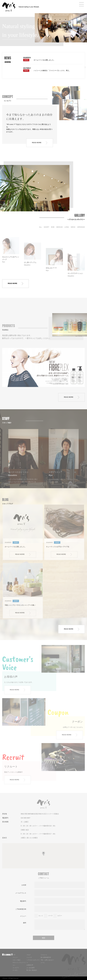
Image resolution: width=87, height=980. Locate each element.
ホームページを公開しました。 (44, 60)
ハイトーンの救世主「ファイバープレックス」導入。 (52, 71)
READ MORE (15, 284)
